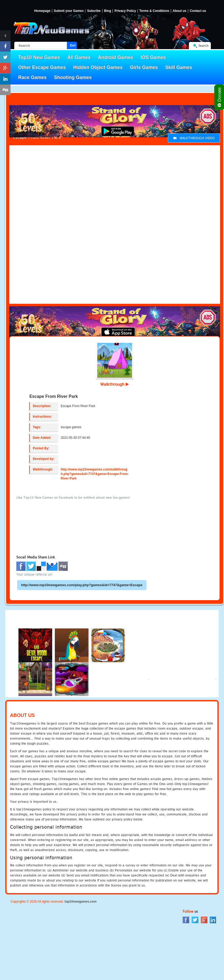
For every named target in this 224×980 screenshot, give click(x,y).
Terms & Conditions (154, 11)
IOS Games (153, 57)
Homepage (42, 11)
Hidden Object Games (98, 67)
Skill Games (179, 67)
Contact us (198, 11)
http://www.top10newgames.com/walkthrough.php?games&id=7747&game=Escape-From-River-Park (95, 474)
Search (203, 46)
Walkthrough (115, 384)
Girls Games (144, 67)
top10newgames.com (81, 902)
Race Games (32, 77)
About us (179, 11)
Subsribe (94, 11)
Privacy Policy (125, 11)
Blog (108, 11)
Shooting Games (73, 77)
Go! (73, 45)
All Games (79, 57)
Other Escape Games (42, 67)
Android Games (116, 57)
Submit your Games (69, 11)
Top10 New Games (39, 57)
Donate (220, 97)
